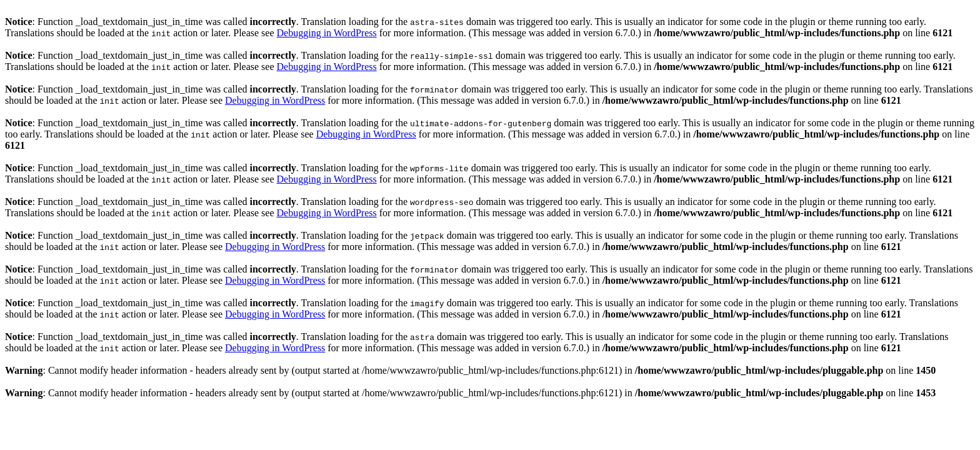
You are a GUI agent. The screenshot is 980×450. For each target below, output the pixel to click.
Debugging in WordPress (327, 33)
